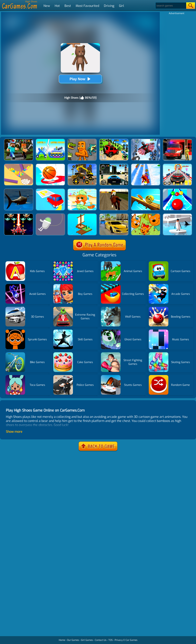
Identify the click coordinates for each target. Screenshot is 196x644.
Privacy (119, 640)
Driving (109, 6)
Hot (57, 6)
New (47, 6)
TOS (111, 640)
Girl (122, 6)
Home (62, 640)
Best (68, 6)
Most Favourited (87, 6)
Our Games (73, 640)
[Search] (171, 6)
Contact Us (101, 640)
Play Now (80, 79)
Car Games (132, 640)
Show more (14, 432)
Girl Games (87, 640)
